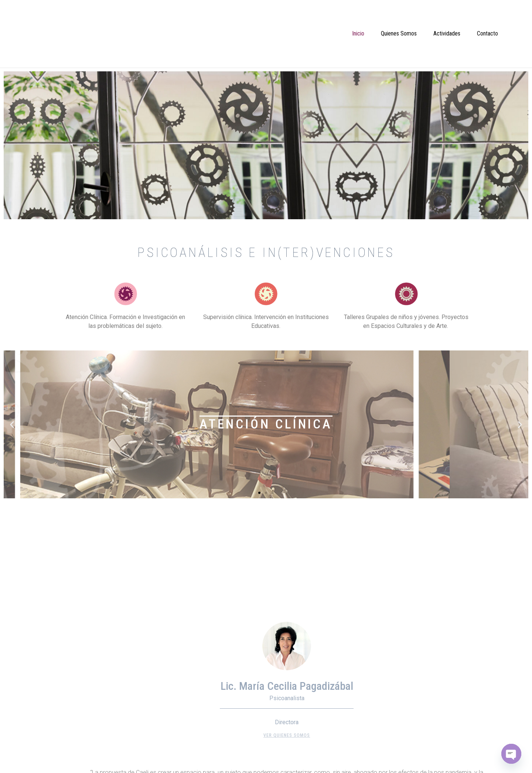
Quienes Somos (399, 33)
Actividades (447, 33)
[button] (259, 493)
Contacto (487, 33)
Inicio (358, 33)
